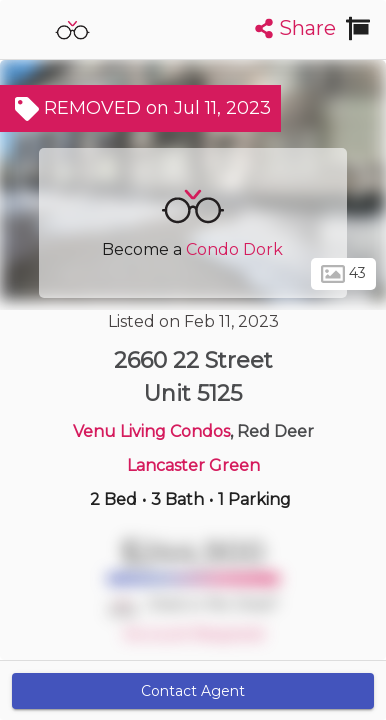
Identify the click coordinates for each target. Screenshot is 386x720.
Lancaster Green (193, 465)
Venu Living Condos (151, 431)
